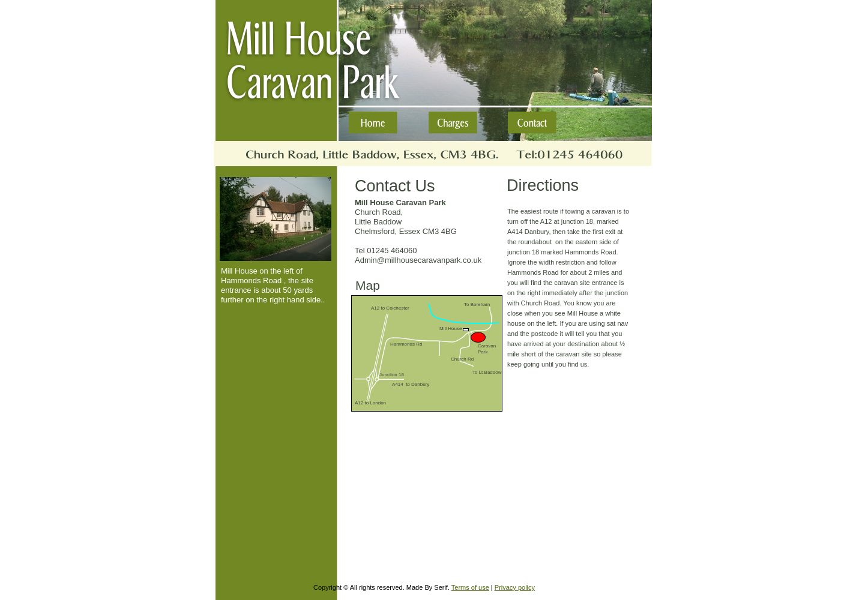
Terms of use (470, 587)
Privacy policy (515, 587)
